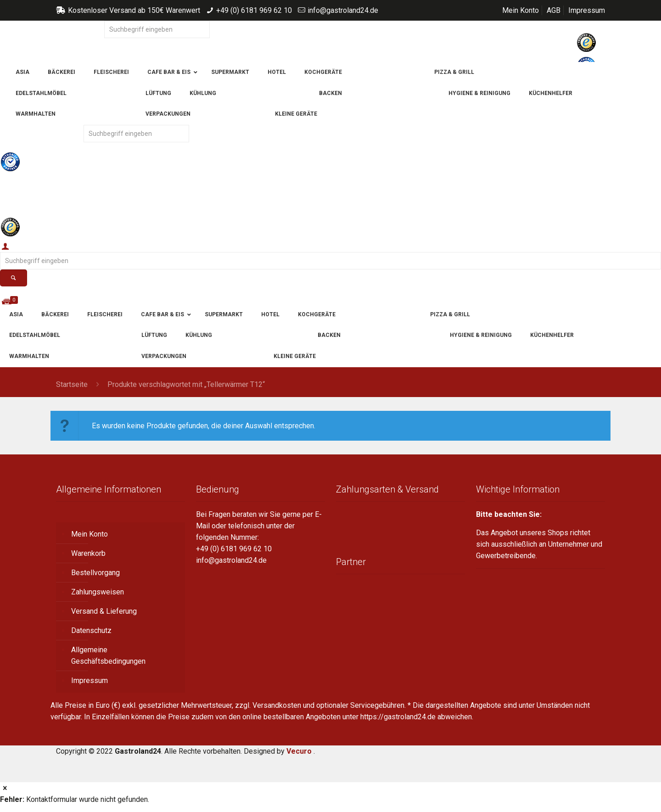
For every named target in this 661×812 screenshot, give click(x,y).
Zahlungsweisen (98, 592)
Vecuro (299, 751)
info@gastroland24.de (343, 10)
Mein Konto (521, 10)
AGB (554, 10)
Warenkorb (88, 553)
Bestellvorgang (95, 573)
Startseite (72, 384)
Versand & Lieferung (104, 611)
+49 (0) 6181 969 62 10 (254, 10)
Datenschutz (91, 630)
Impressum (587, 10)
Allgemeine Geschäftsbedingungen (108, 655)
